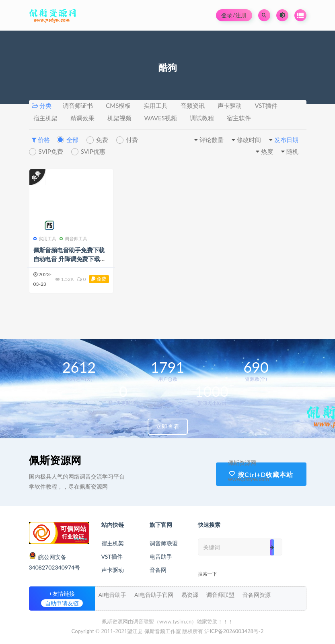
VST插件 (266, 105)
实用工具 (156, 105)
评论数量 (212, 140)
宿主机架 (45, 118)
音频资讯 (193, 105)
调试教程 (202, 118)
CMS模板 (118, 105)
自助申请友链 (62, 603)
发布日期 (286, 140)
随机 (292, 151)
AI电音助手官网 (154, 595)
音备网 (158, 570)
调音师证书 (78, 105)
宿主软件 (239, 118)
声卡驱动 (230, 105)
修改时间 (249, 140)
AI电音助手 (112, 595)
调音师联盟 (164, 543)
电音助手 (161, 556)
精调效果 (82, 118)
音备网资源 (257, 595)
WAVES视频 (161, 118)
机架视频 (119, 118)
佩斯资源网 (55, 460)
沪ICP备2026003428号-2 (234, 631)
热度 (267, 151)
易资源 (190, 595)
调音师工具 (73, 238)
